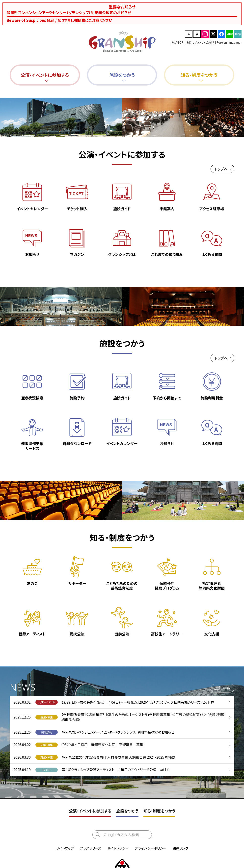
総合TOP (178, 42)
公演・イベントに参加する (90, 811)
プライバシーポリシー (151, 848)
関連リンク (180, 848)
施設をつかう (127, 811)
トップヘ (221, 169)
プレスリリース (91, 848)
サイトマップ (65, 848)
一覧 (227, 690)
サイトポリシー (118, 848)
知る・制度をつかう (159, 811)
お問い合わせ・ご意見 (200, 42)
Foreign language (229, 42)
